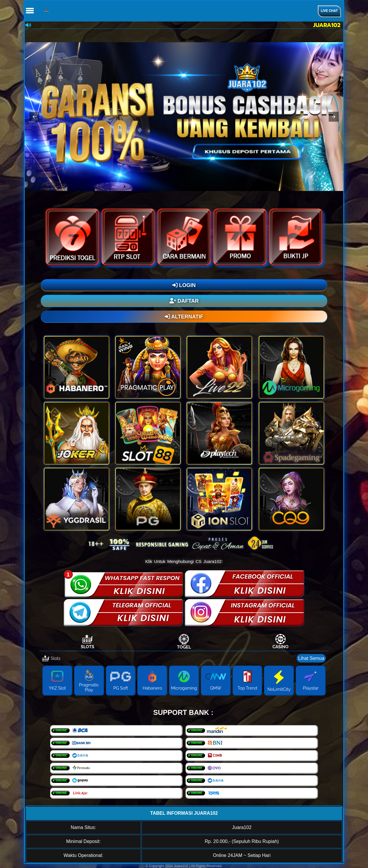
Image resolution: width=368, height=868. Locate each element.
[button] (34, 117)
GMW (216, 688)
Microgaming (184, 688)
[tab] (87, 642)
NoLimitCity (279, 689)
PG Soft (121, 688)
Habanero (152, 688)
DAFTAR (184, 301)
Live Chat (329, 11)
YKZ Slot (57, 688)
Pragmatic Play (89, 687)
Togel (184, 647)
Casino (281, 647)
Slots (88, 647)
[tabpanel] (184, 676)
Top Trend (247, 688)
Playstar (311, 688)
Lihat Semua (311, 658)
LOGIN (184, 285)
